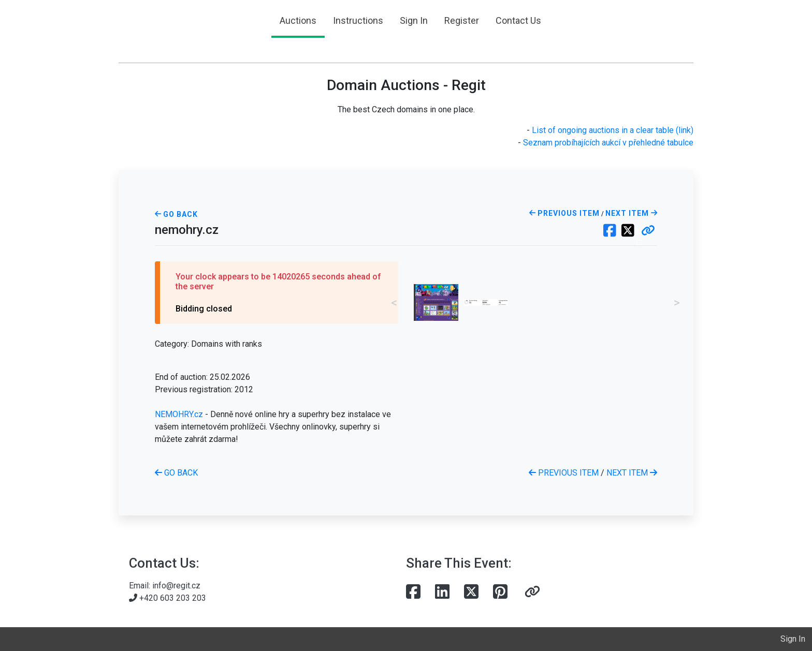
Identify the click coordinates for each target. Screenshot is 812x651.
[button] (648, 231)
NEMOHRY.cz (179, 414)
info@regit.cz (176, 586)
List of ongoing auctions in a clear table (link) (613, 130)
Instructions (358, 20)
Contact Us (518, 20)
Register (462, 20)
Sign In (414, 20)
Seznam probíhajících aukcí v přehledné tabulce (608, 143)
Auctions (298, 20)
